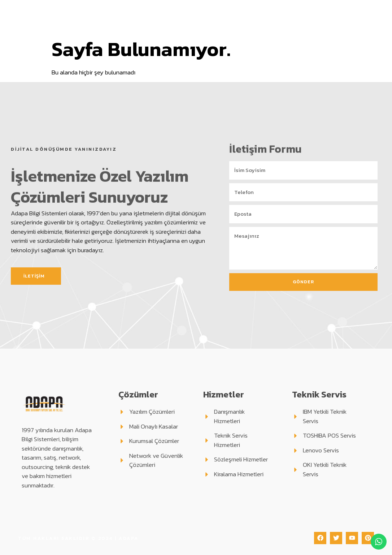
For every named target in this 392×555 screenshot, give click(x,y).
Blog (356, 8)
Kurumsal (136, 8)
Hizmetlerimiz (229, 8)
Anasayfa (99, 8)
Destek (328, 8)
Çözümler (180, 8)
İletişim (240, 25)
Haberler (210, 25)
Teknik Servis (283, 8)
